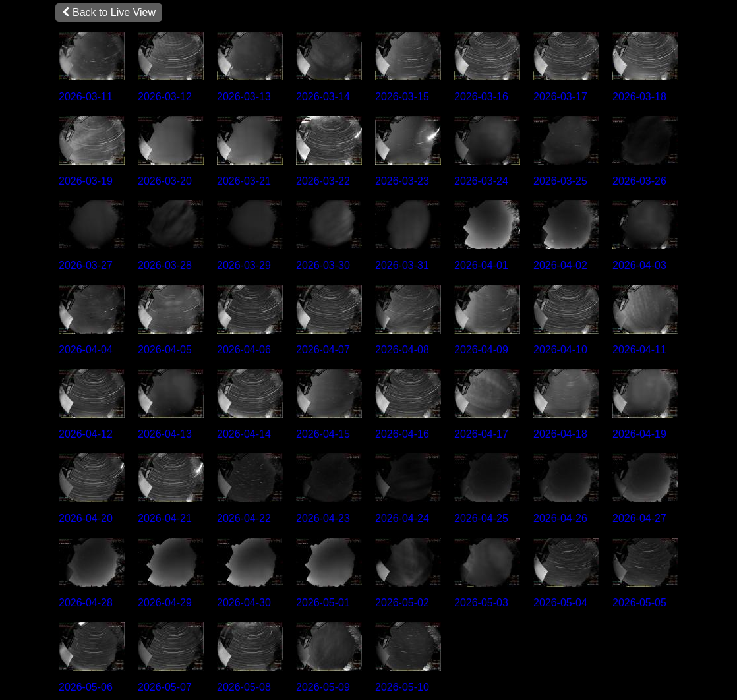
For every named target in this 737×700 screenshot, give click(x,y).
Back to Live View (109, 12)
